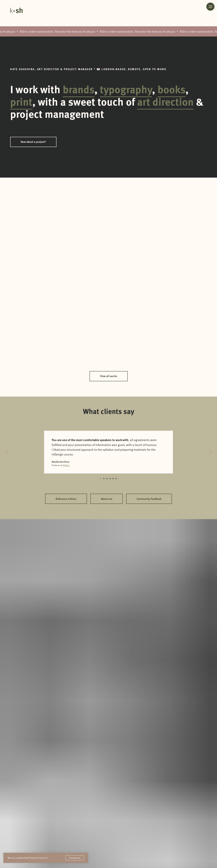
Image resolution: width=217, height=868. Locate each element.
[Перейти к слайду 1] (101, 479)
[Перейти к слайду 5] (113, 479)
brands (79, 89)
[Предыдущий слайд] (7, 452)
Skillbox (66, 465)
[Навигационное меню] (210, 7)
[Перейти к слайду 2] (104, 479)
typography (126, 89)
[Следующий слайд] (210, 452)
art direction (165, 101)
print (21, 101)
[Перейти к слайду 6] (116, 479)
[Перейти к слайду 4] (110, 479)
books (171, 89)
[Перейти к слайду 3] (107, 479)
